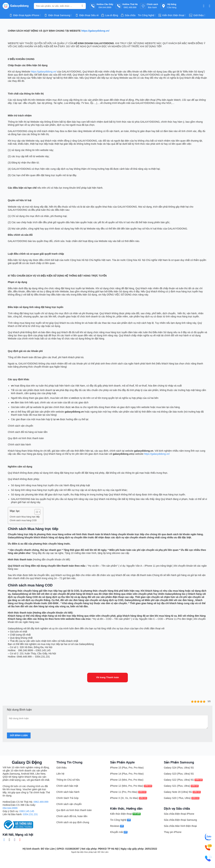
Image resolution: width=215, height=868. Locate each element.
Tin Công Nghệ (147, 15)
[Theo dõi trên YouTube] (21, 840)
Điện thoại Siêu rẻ (87, 15)
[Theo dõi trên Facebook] (5, 840)
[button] (205, 6)
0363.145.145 (27, 811)
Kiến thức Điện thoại (172, 15)
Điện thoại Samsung (58, 15)
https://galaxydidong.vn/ (44, 72)
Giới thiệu (197, 15)
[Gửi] (82, 6)
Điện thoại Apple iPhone (25, 15)
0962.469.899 (41, 802)
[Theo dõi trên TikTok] (10, 840)
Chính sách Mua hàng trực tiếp (25, 517)
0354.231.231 (30, 814)
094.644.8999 (10, 808)
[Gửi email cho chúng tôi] (16, 840)
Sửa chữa (128, 15)
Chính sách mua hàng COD (23, 520)
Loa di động (109, 15)
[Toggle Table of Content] (36, 512)
